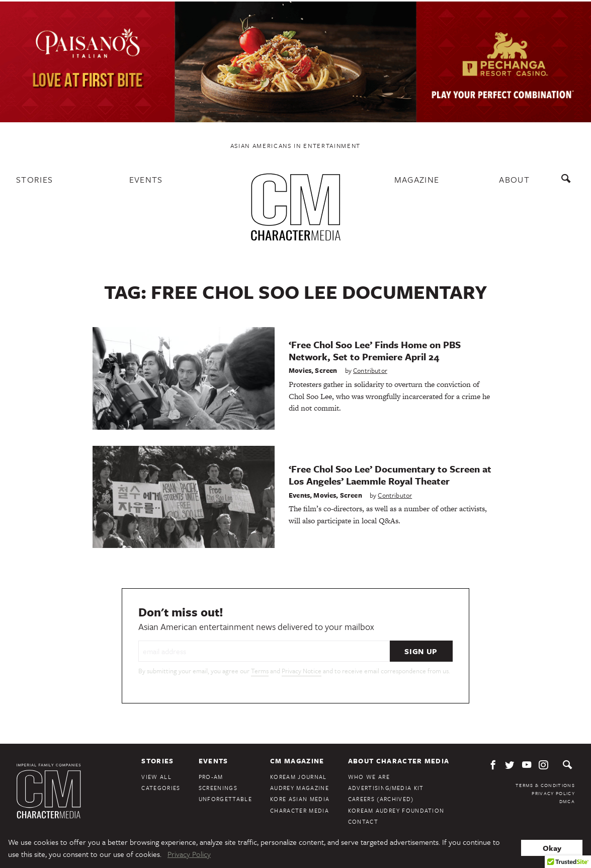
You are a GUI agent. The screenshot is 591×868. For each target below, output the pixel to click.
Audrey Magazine (300, 788)
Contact (363, 821)
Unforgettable (225, 799)
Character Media (300, 810)
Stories (34, 179)
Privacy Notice (302, 671)
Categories (161, 788)
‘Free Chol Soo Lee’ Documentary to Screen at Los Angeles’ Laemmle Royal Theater (390, 475)
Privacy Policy (553, 793)
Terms (260, 671)
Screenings (218, 788)
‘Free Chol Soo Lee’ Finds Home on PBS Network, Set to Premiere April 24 (375, 350)
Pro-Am (211, 777)
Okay (552, 848)
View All (156, 777)
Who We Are (369, 777)
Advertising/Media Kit (386, 788)
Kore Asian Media (300, 799)
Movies (300, 370)
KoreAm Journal (299, 777)
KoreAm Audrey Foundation (396, 810)
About (514, 179)
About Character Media (399, 761)
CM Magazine (297, 761)
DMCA (567, 801)
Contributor (370, 370)
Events (146, 179)
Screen (326, 370)
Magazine (417, 179)
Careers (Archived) (381, 799)
